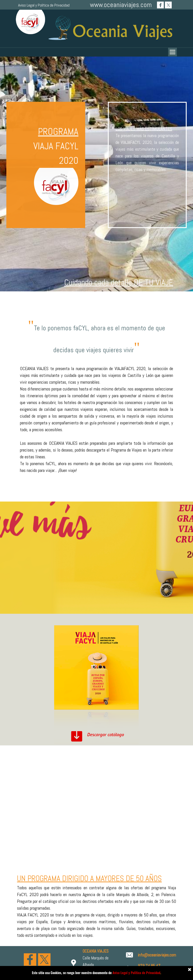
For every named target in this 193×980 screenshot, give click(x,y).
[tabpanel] (96, 282)
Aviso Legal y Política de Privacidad (44, 5)
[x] (168, 5)
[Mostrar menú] (172, 52)
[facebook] (160, 5)
